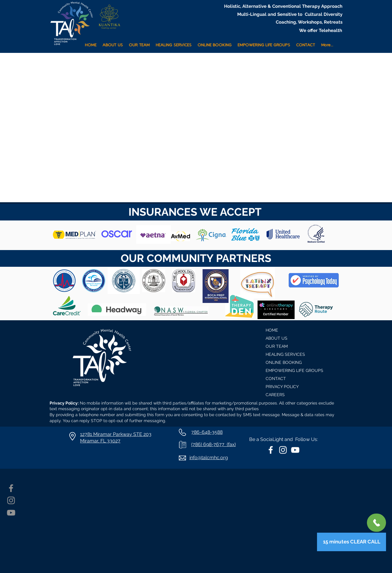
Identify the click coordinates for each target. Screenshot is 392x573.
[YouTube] (11, 513)
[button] (174, 43)
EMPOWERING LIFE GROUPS (294, 370)
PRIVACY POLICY (282, 387)
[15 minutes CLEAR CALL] (352, 542)
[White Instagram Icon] (283, 450)
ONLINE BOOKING (284, 362)
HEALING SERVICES (285, 354)
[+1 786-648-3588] (376, 523)
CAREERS (275, 395)
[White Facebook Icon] (271, 450)
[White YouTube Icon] (295, 450)
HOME (272, 330)
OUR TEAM (277, 346)
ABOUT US (277, 338)
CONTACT (276, 379)
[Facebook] (11, 488)
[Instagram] (11, 500)
